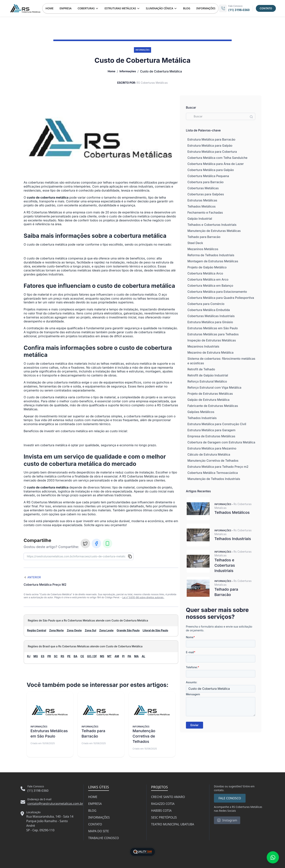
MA (136, 656)
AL (143, 656)
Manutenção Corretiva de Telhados (213, 461)
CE (82, 656)
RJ (29, 656)
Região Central (37, 630)
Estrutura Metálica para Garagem (211, 430)
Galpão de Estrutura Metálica (209, 400)
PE (69, 656)
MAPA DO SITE (98, 831)
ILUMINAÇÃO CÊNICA (161, 8)
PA (129, 656)
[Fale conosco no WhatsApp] (273, 857)
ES (43, 656)
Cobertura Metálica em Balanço (210, 286)
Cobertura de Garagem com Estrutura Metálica (221, 442)
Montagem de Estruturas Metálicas (213, 261)
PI (123, 656)
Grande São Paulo (128, 630)
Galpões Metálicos (201, 412)
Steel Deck (195, 243)
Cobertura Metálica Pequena (208, 176)
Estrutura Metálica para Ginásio (210, 322)
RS (62, 656)
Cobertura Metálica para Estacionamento (217, 292)
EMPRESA (66, 8)
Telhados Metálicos (202, 206)
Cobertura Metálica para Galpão (211, 170)
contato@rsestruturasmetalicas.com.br (55, 804)
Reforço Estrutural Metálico (207, 381)
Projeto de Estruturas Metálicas (210, 394)
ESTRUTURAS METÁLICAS (122, 8)
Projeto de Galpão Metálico (207, 267)
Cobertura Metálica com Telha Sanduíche (217, 158)
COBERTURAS (88, 8)
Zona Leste (106, 630)
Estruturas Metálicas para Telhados (213, 334)
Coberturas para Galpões (206, 194)
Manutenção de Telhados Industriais (214, 479)
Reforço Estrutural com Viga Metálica (214, 387)
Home (111, 71)
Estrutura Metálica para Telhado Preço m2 (218, 467)
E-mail (191, 652)
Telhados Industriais (202, 418)
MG (36, 656)
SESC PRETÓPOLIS (164, 817)
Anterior (32, 577)
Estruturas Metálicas (202, 200)
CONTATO (266, 8)
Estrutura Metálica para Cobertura (212, 152)
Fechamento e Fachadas (205, 212)
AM (117, 656)
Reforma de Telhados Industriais (211, 255)
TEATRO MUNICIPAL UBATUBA (173, 824)
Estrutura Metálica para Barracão (211, 139)
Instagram (227, 820)
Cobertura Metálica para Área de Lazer (216, 164)
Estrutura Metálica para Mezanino (212, 448)
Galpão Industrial (200, 219)
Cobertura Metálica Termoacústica (213, 473)
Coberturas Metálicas (203, 188)
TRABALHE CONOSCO (104, 838)
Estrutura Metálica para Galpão (210, 146)
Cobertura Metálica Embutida (209, 310)
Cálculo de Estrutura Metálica (209, 454)
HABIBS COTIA (161, 811)
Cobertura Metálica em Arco (208, 279)
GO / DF (92, 656)
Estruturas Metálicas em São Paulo (213, 328)
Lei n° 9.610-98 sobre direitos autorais (143, 597)
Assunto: (192, 682)
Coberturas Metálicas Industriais (211, 316)
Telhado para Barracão (204, 237)
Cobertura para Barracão (206, 182)
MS (102, 656)
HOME (50, 8)
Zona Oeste (74, 630)
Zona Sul (90, 630)
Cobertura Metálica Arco (205, 273)
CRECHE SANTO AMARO (168, 797)
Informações (128, 71)
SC (56, 656)
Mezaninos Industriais (203, 346)
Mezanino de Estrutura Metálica (211, 352)
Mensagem (193, 694)
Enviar (195, 725)
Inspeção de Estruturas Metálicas (212, 340)
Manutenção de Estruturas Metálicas (214, 231)
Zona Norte (56, 630)
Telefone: (193, 667)
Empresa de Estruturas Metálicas (211, 436)
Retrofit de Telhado (201, 369)
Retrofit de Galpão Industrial (208, 375)
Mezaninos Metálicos (203, 249)
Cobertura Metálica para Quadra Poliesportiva (221, 298)
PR (49, 656)
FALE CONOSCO (230, 798)
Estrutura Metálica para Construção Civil (217, 424)
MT (109, 656)
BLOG (187, 8)
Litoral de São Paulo (155, 630)
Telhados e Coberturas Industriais (212, 225)
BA (75, 656)
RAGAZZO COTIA (163, 804)
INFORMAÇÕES (206, 8)
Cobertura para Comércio (206, 304)
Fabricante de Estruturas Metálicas (213, 406)
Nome (190, 637)
